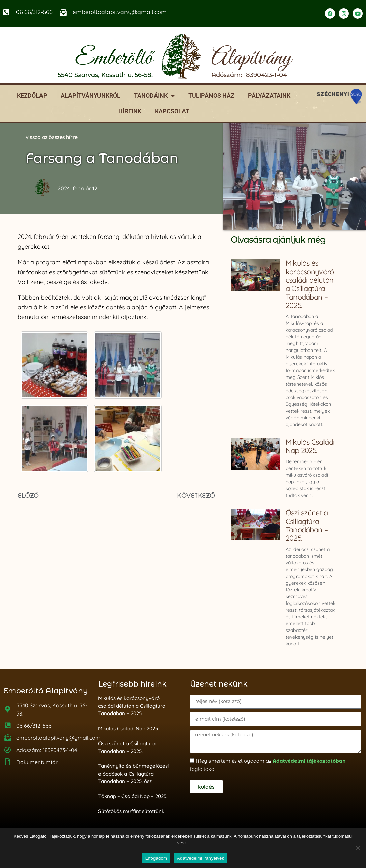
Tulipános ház (211, 96)
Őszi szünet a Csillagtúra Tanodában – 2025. (307, 525)
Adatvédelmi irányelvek (201, 858)
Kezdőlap (32, 96)
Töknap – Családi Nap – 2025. (133, 796)
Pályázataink (269, 96)
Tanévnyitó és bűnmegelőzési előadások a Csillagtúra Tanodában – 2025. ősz (133, 774)
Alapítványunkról (91, 96)
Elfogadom (156, 858)
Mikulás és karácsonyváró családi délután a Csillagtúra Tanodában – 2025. (310, 284)
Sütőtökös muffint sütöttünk (131, 811)
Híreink (130, 111)
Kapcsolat (172, 111)
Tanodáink (154, 96)
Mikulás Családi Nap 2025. (310, 446)
